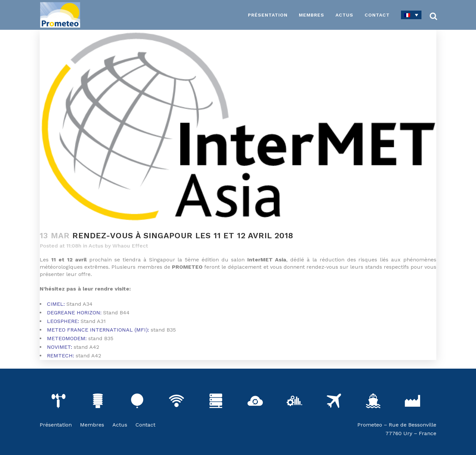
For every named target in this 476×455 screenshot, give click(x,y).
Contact (145, 425)
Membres (92, 425)
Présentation (56, 425)
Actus (96, 246)
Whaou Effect (130, 246)
